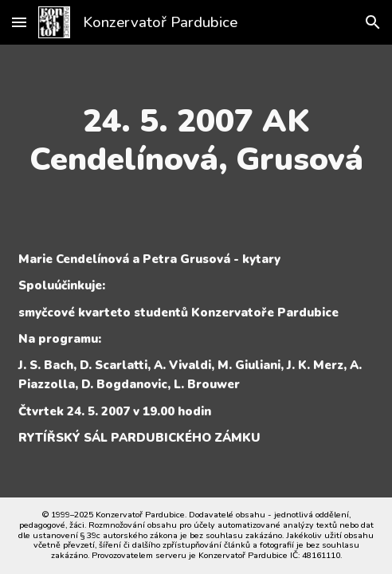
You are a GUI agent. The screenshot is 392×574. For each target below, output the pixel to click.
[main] (196, 140)
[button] (19, 22)
